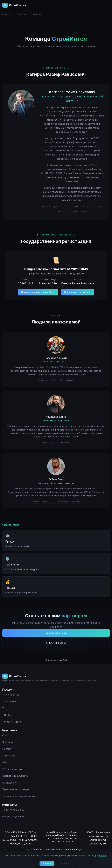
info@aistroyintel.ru (13, 817)
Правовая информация (16, 789)
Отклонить (64, 863)
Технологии (9, 701)
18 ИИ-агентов (11, 695)
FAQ (5, 762)
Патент (7, 749)
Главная (6, 14)
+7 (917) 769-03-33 (56, 648)
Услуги (6, 708)
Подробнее (100, 856)
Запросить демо (12, 722)
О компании (21, 14)
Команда (8, 742)
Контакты (8, 756)
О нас (6, 735)
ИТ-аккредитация (13, 769)
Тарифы (7, 715)
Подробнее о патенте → (77, 297)
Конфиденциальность (15, 776)
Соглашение (9, 783)
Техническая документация (19, 796)
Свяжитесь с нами (56, 638)
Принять (47, 863)
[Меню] (106, 5)
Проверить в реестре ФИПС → (38, 297)
